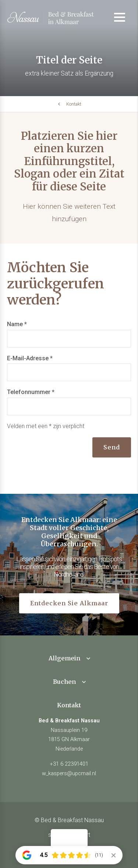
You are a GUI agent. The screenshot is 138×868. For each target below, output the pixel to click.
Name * (17, 324)
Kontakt (74, 104)
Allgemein (64, 658)
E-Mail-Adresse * (30, 358)
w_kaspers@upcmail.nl (69, 774)
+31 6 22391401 (69, 764)
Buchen (64, 682)
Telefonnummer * (31, 392)
